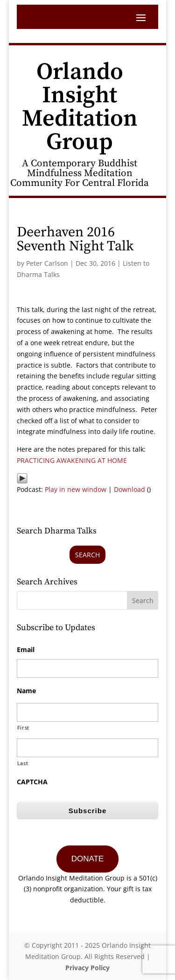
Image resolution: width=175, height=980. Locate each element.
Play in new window (76, 489)
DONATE (88, 859)
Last (23, 763)
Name (26, 691)
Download (129, 489)
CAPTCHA (32, 782)
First (23, 728)
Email (26, 650)
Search (87, 555)
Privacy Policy (87, 968)
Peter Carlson (47, 263)
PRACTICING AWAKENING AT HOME (72, 460)
